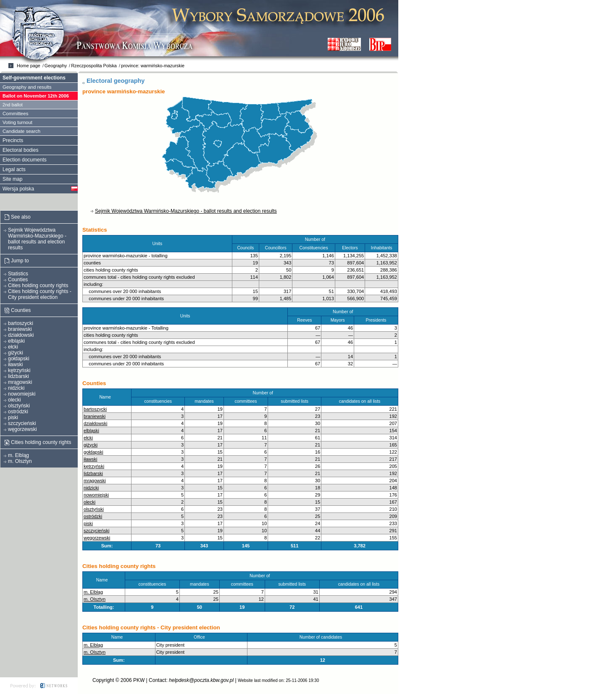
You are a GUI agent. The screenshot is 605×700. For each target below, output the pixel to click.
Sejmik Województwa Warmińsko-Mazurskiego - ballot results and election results (186, 211)
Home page (29, 66)
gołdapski (93, 452)
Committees (15, 114)
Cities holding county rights (38, 285)
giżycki (91, 445)
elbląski (91, 431)
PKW (139, 680)
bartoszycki (95, 409)
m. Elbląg (93, 592)
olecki (89, 502)
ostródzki (93, 516)
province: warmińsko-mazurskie (153, 66)
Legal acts (14, 169)
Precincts (13, 140)
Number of (265, 393)
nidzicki (91, 488)
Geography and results (27, 87)
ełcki (88, 438)
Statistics (18, 274)
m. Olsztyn (95, 599)
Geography (56, 66)
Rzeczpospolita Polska (94, 66)
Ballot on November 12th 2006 (36, 96)
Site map (12, 179)
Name (107, 397)
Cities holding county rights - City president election (40, 294)
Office (201, 637)
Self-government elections (34, 78)
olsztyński (94, 509)
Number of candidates (323, 637)
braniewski (95, 416)
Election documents (25, 160)
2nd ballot (13, 105)
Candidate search (21, 131)
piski (88, 523)
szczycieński (96, 531)
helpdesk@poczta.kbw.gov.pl (201, 680)
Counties (18, 280)
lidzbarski (93, 473)
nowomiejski (96, 495)
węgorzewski (97, 538)
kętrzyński (94, 466)
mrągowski (95, 481)
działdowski (96, 423)
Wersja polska (18, 189)
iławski (91, 459)
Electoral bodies (20, 150)
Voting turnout (17, 122)
